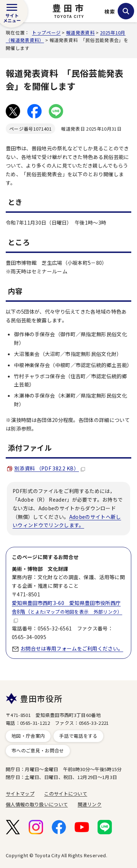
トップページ (46, 32)
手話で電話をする (78, 736)
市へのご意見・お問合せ (38, 750)
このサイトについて (66, 794)
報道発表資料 (80, 32)
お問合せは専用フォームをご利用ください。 (72, 648)
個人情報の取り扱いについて (37, 804)
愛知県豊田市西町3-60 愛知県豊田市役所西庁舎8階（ (67, 611)
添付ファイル (30, 448)
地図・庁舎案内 (28, 736)
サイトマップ (20, 794)
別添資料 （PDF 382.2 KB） (50, 468)
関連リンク (90, 804)
